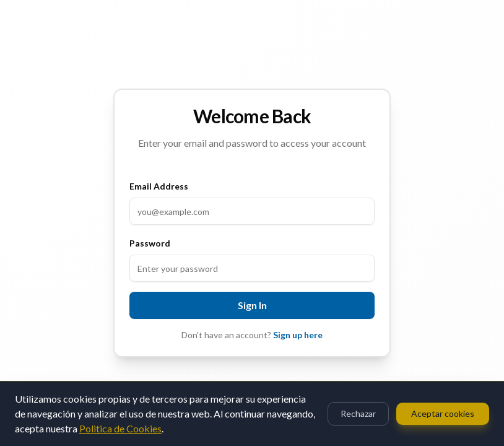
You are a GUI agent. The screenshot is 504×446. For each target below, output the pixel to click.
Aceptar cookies (443, 413)
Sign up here (298, 335)
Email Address (159, 186)
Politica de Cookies (120, 428)
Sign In (252, 305)
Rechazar (358, 413)
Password (150, 243)
